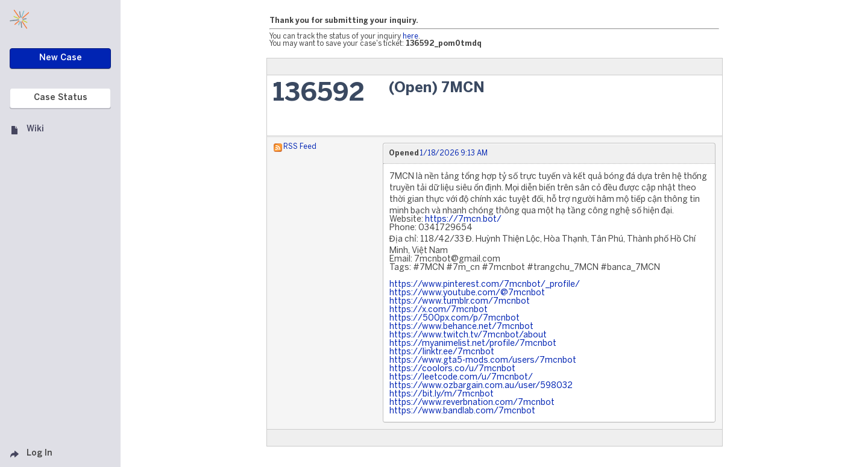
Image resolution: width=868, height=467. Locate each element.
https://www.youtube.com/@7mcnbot (467, 293)
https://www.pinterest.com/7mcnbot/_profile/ (485, 285)
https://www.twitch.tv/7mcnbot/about (468, 335)
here (410, 36)
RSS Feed (300, 147)
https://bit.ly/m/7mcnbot (442, 394)
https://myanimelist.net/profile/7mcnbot (473, 344)
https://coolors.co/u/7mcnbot (452, 369)
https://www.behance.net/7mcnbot (461, 327)
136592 (319, 94)
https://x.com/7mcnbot (439, 310)
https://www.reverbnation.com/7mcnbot (472, 403)
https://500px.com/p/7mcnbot (454, 318)
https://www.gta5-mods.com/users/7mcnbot (483, 361)
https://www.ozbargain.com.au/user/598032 (481, 386)
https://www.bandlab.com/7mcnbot (462, 411)
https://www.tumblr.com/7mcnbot (460, 302)
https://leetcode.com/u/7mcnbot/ (461, 378)
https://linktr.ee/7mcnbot (442, 352)
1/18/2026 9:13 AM (454, 153)
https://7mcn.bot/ (463, 220)
